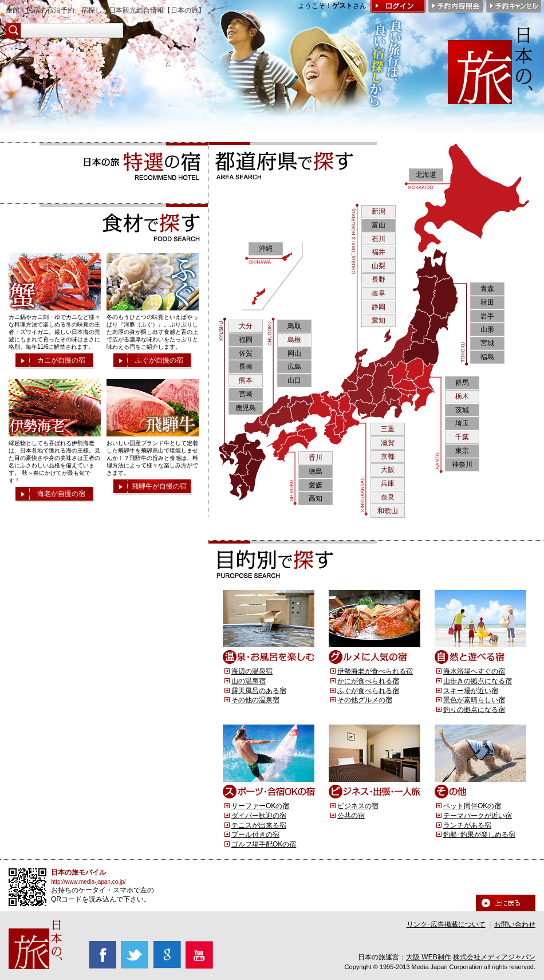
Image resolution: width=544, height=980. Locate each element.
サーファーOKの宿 (260, 806)
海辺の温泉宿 (252, 671)
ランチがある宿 (467, 825)
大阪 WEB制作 (429, 957)
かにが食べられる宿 (368, 681)
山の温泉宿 (249, 681)
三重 (388, 429)
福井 (379, 252)
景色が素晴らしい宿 (474, 700)
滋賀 (388, 443)
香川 (316, 458)
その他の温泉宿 (255, 700)
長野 (379, 280)
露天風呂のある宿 (259, 691)
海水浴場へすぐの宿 (474, 671)
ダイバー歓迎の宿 (259, 816)
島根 (294, 340)
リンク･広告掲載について (446, 924)
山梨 (379, 266)
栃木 (462, 396)
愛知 (379, 320)
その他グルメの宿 (365, 700)
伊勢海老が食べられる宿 (375, 671)
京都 (388, 456)
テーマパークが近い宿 (478, 816)
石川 (379, 239)
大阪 (388, 470)
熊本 (246, 380)
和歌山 (388, 511)
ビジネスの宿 (358, 806)
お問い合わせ (515, 924)
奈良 (388, 497)
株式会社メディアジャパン (494, 957)
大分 (246, 326)
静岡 (379, 307)
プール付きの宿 (255, 835)
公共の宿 (351, 816)
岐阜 (379, 293)
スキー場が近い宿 (471, 691)
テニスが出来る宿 (259, 825)
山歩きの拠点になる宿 (478, 681)
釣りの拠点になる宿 (474, 710)
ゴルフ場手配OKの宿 (264, 844)
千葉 (462, 437)
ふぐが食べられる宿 (368, 691)
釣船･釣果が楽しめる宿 (479, 835)
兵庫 (388, 483)
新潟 (379, 211)
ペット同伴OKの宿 (472, 806)
